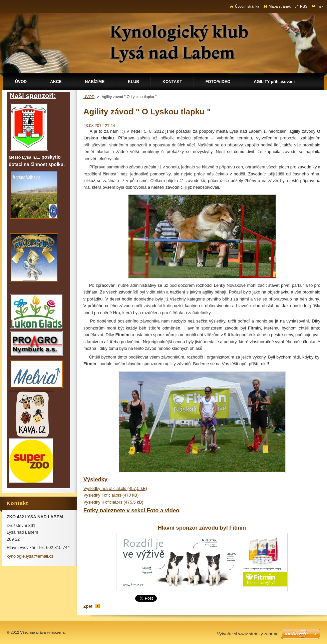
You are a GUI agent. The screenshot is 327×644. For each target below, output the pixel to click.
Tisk (320, 6)
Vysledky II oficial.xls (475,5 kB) (113, 502)
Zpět (88, 606)
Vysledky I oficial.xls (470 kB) (111, 495)
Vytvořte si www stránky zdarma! (248, 634)
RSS (304, 6)
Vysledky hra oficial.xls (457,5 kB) (115, 488)
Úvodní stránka (247, 6)
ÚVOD (89, 97)
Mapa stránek (280, 6)
